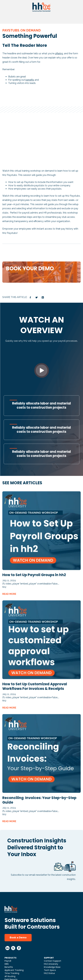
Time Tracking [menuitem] (12, 973)
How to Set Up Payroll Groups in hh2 (34, 575)
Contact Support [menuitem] (53, 961)
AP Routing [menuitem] (10, 976)
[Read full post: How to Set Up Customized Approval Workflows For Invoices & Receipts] (41, 678)
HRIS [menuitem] (7, 964)
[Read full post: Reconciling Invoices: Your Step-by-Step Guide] (41, 792)
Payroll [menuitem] (8, 961)
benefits (30, 80)
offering (59, 53)
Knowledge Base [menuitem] (52, 967)
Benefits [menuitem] (9, 967)
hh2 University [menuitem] (51, 964)
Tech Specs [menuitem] (50, 970)
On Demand (31, 30)
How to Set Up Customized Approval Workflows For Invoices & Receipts (35, 686)
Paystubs (11, 30)
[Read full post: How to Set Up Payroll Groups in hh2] (41, 569)
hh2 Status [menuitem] (49, 973)
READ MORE (9, 594)
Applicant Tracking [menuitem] (14, 970)
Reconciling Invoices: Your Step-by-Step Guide (39, 800)
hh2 (4, 587)
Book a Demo (18, 937)
